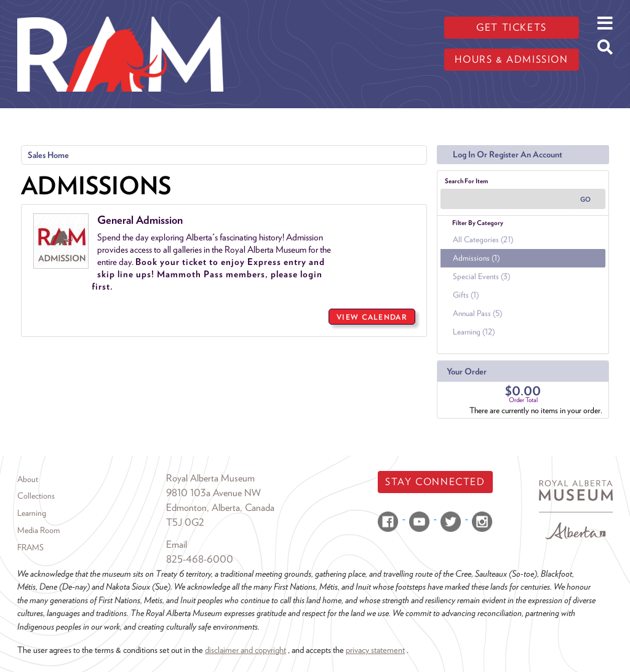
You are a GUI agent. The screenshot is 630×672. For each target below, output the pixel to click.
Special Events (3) (481, 276)
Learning (32, 513)
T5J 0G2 (185, 522)
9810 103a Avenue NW (213, 493)
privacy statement (375, 650)
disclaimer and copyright (245, 650)
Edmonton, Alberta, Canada (220, 508)
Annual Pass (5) (477, 313)
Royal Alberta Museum (210, 478)
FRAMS (30, 547)
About (28, 479)
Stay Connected (435, 482)
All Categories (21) (483, 239)
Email (177, 544)
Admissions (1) (476, 258)
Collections (36, 496)
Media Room (38, 530)
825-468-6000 (200, 559)
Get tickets (512, 27)
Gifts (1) (466, 295)
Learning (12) (474, 332)
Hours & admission (511, 59)
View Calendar (372, 317)
